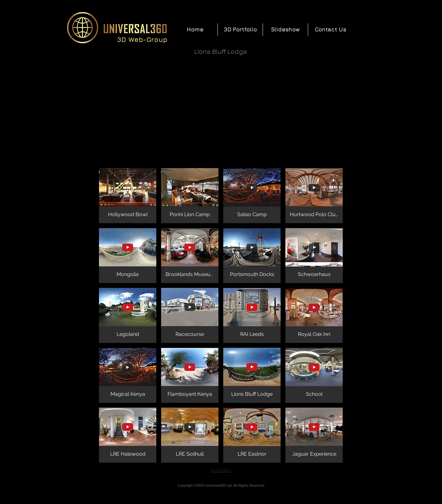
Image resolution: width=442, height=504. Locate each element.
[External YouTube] (221, 112)
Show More (221, 471)
